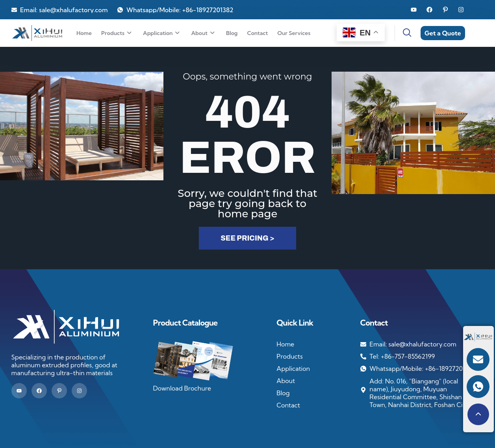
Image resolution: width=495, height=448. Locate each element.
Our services (294, 33)
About (204, 33)
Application (162, 33)
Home (84, 33)
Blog (232, 33)
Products (117, 33)
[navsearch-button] (402, 33)
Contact (257, 33)
